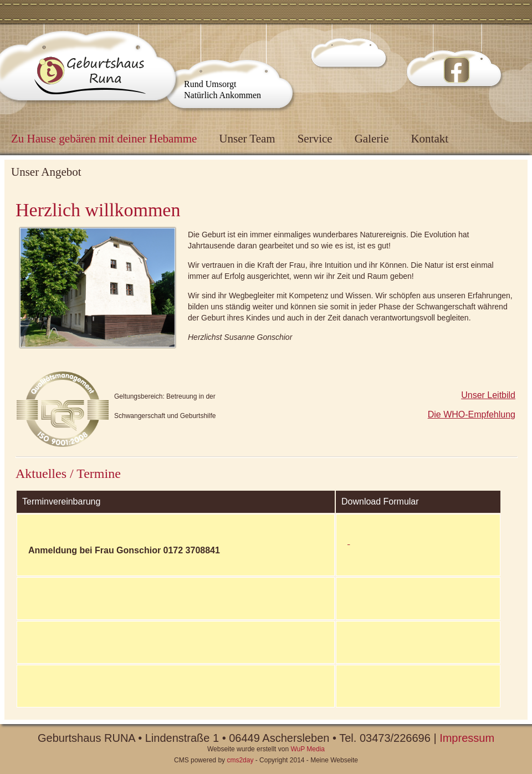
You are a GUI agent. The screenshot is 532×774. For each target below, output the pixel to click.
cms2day (240, 760)
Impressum (467, 738)
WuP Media (308, 749)
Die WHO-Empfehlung (472, 414)
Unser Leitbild (488, 395)
